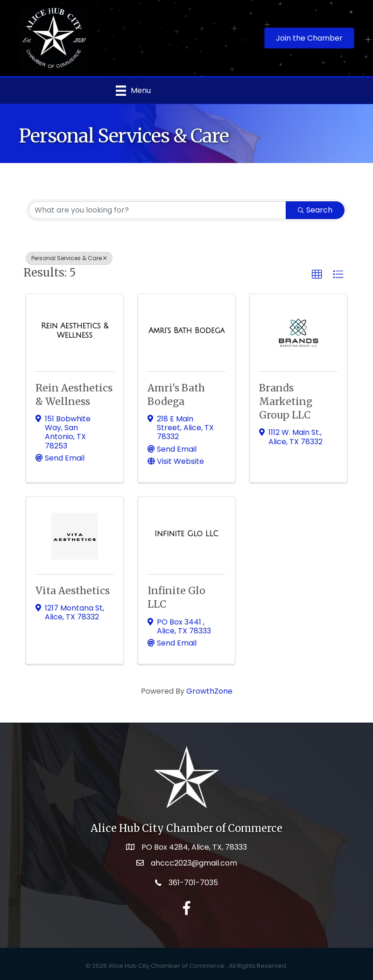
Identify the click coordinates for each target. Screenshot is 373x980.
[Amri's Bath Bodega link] (186, 331)
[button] (317, 275)
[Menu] (133, 91)
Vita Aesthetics (73, 591)
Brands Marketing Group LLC (286, 402)
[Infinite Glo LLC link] (186, 534)
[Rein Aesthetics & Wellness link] (75, 330)
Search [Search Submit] (315, 210)
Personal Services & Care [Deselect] (69, 258)
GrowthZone (209, 691)
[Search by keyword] (157, 210)
